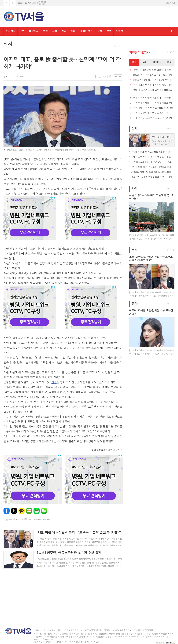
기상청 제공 (41, 4)
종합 (22, 31)
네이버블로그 (29, 511)
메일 (99, 77)
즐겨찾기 (13, 3)
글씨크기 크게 (116, 77)
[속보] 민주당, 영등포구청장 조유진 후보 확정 (153, 152)
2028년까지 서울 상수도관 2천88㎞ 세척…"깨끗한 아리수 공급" (154, 75)
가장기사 (139, 52)
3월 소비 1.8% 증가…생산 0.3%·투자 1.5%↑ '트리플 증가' (154, 80)
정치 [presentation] (169, 62)
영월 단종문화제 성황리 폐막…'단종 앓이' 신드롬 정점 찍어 (154, 98)
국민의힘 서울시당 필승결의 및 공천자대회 (151, 172)
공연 (100, 31)
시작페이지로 (6, 3)
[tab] (134, 63)
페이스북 (7, 511)
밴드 (44, 511)
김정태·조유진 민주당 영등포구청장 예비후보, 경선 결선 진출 (154, 85)
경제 (73, 31)
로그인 (169, 3)
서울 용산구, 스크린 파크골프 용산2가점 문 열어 (154, 118)
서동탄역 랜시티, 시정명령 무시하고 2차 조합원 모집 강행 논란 (154, 103)
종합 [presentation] (134, 62)
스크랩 (110, 77)
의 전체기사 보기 (106, 450)
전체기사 (11, 31)
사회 (55, 31)
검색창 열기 (171, 31)
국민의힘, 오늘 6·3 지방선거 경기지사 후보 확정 (153, 162)
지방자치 (34, 31)
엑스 (14, 511)
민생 (54, 382)
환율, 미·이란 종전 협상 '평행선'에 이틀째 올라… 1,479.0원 (154, 70)
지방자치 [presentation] (157, 62)
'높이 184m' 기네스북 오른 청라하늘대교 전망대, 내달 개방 (154, 90)
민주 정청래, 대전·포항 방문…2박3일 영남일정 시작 (153, 167)
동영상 (119, 31)
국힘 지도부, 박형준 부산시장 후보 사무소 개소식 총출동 (153, 157)
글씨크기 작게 (120, 77)
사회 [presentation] (144, 62)
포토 (109, 31)
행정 (45, 31)
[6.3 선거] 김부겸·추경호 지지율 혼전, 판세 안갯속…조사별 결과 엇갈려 (153, 177)
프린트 (105, 77)
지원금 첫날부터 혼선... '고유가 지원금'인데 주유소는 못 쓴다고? (154, 113)
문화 (134, 303)
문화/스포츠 (86, 31)
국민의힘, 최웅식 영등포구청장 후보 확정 (153, 108)
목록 (94, 77)
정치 (64, 31)
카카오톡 (22, 511)
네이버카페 (37, 511)
